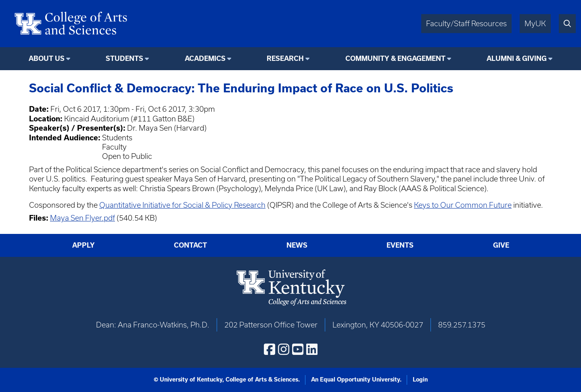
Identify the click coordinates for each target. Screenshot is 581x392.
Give (501, 245)
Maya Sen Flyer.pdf (83, 218)
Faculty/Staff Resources (466, 24)
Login (420, 379)
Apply (84, 245)
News (297, 245)
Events (400, 245)
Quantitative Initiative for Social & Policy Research (182, 205)
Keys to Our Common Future (463, 205)
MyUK (535, 24)
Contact (190, 245)
